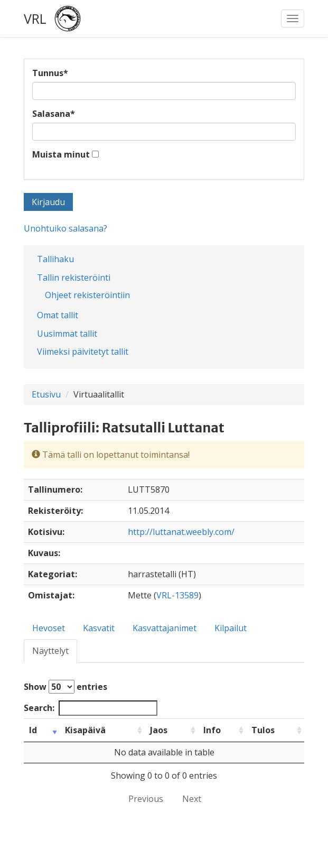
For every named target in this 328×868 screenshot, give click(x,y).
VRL (35, 19)
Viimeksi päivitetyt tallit (83, 352)
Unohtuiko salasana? (65, 228)
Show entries (65, 687)
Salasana (54, 114)
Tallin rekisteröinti (74, 278)
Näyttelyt (50, 651)
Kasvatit (99, 628)
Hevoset (49, 628)
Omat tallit (58, 315)
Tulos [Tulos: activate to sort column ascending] (263, 730)
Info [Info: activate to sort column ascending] (212, 730)
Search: (91, 708)
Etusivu (46, 394)
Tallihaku (55, 259)
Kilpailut (231, 628)
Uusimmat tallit (67, 334)
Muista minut (61, 154)
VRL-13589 (177, 595)
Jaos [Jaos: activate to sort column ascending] (159, 730)
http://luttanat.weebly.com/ (181, 532)
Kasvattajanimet (165, 628)
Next (192, 799)
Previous (146, 799)
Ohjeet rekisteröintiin (87, 295)
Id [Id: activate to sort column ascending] (33, 730)
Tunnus (50, 73)
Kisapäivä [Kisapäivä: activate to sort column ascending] (85, 730)
